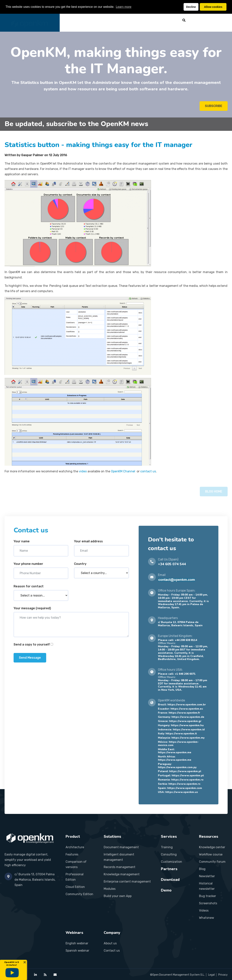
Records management (120, 867)
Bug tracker (208, 896)
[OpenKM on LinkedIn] (35, 975)
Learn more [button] (124, 7)
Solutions (106, 20)
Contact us (112, 951)
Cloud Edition (75, 887)
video (83, 471)
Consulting (169, 854)
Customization (171, 862)
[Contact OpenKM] (55, 975)
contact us (148, 471)
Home (70, 20)
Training (167, 847)
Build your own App (118, 896)
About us (110, 943)
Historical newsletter (207, 886)
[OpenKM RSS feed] (45, 975)
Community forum (212, 862)
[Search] (184, 20)
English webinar (77, 943)
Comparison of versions (76, 864)
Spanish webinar (77, 951)
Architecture (75, 847)
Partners (145, 20)
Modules (110, 889)
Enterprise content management (127, 882)
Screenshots (208, 903)
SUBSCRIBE (214, 106)
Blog (202, 869)
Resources (167, 20)
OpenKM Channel (123, 471)
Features (72, 854)
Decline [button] (191, 7)
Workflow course (211, 854)
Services (126, 20)
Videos (204, 910)
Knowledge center (212, 847)
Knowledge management (122, 874)
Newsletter (207, 876)
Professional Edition (75, 877)
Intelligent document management (119, 857)
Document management (121, 847)
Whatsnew (207, 918)
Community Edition (79, 894)
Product (86, 20)
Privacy (223, 975)
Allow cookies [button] (213, 7)
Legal (211, 975)
